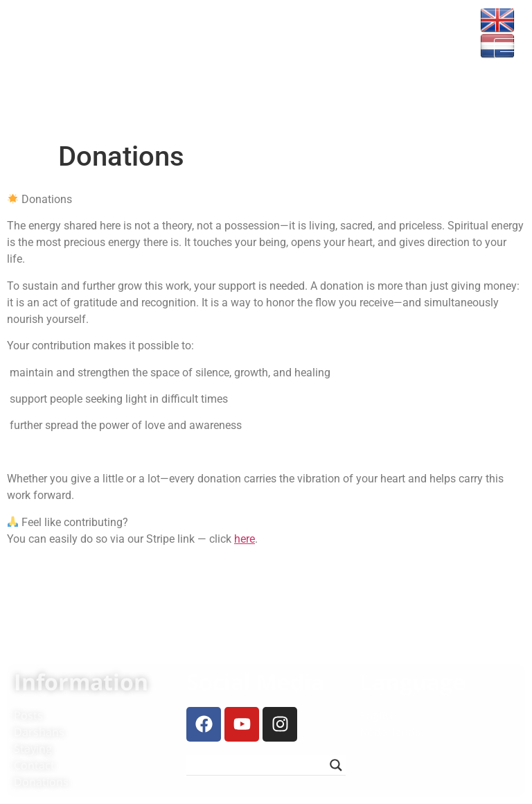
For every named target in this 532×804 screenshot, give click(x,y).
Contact (34, 765)
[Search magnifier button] (336, 765)
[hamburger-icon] (509, 48)
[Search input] (259, 765)
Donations (41, 782)
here (245, 539)
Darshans (39, 732)
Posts (28, 715)
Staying (33, 749)
